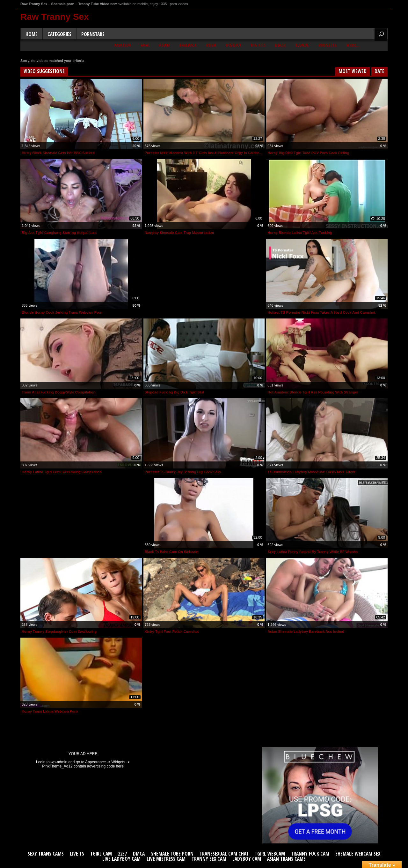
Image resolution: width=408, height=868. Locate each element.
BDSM (211, 45)
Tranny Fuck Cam (310, 854)
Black (280, 45)
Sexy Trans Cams (46, 854)
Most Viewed (353, 71)
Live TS (77, 854)
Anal (145, 45)
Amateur (123, 45)
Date (379, 71)
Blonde (302, 45)
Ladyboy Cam (247, 859)
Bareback (188, 45)
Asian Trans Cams (286, 859)
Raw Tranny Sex (55, 17)
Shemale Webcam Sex (358, 854)
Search (381, 35)
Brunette (328, 45)
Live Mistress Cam (166, 859)
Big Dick (234, 45)
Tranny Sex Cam (209, 859)
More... (353, 45)
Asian (164, 45)
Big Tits (258, 45)
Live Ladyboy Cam (121, 859)
